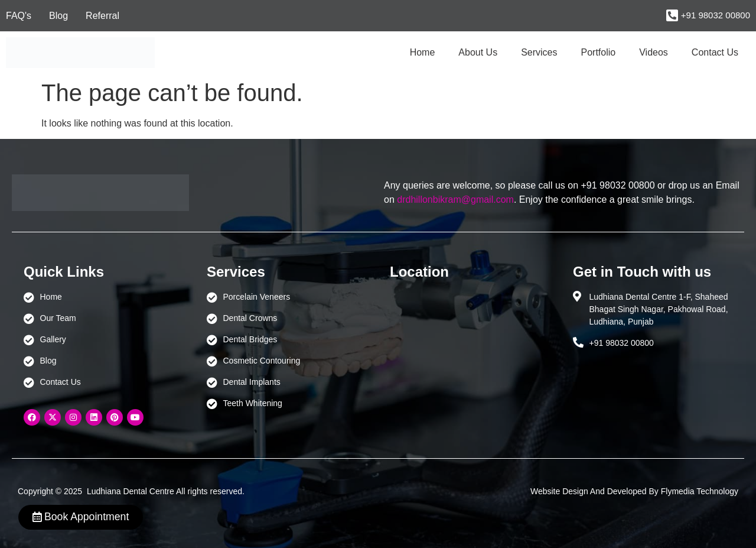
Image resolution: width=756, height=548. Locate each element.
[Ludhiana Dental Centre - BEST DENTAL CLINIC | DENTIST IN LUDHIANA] (470, 346)
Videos (654, 52)
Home (423, 52)
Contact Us (715, 52)
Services (539, 52)
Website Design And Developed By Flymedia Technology (634, 491)
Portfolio (599, 52)
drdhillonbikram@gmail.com (455, 200)
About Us (478, 52)
